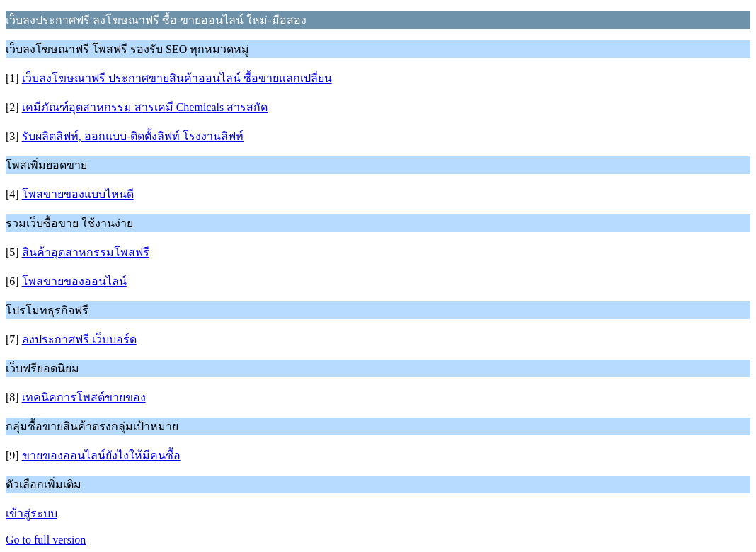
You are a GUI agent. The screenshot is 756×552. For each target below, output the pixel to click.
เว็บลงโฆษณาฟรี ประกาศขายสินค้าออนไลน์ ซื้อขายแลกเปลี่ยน (177, 78)
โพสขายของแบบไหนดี (78, 194)
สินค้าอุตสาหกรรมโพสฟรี (86, 252)
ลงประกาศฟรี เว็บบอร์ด (79, 339)
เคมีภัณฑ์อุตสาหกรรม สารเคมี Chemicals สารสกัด (145, 107)
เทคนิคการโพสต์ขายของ (84, 397)
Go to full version (46, 540)
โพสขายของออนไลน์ (74, 281)
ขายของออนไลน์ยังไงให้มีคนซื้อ (101, 455)
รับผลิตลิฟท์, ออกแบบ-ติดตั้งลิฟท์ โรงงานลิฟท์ (133, 136)
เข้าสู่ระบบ (31, 513)
